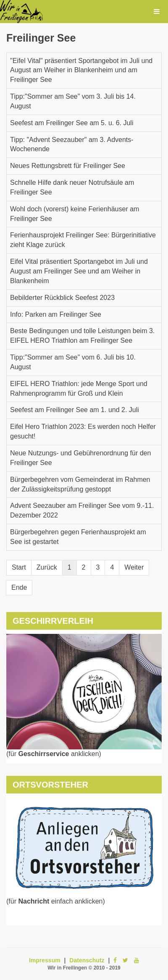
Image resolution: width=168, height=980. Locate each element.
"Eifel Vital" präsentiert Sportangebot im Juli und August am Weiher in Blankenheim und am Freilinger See (81, 70)
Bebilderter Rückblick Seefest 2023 (62, 298)
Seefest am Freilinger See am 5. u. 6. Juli (72, 123)
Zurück (47, 567)
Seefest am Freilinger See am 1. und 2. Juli (75, 410)
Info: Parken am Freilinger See (56, 314)
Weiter (134, 567)
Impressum (45, 960)
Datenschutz (87, 960)
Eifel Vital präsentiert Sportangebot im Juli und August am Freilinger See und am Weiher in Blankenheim (79, 271)
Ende (19, 587)
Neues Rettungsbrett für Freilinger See (68, 166)
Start (19, 567)
